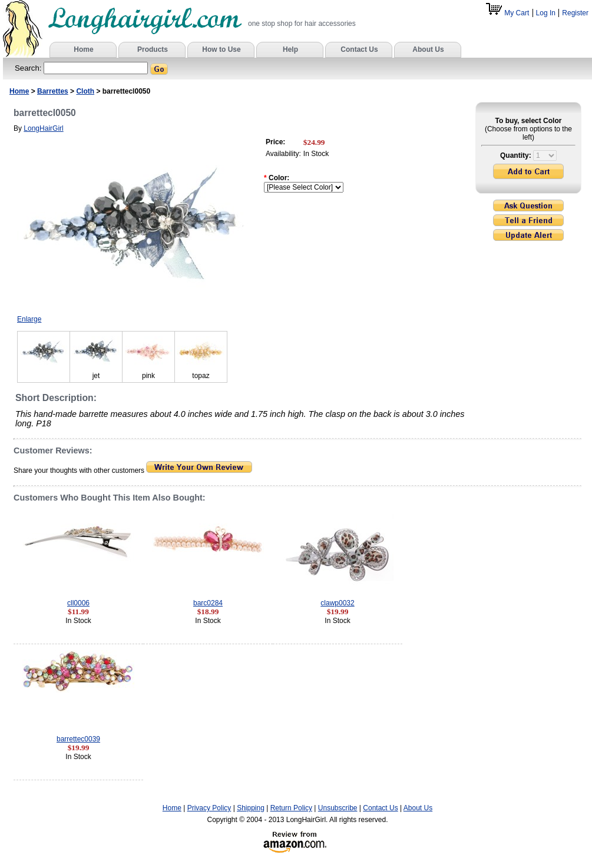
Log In (546, 13)
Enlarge (29, 319)
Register (575, 13)
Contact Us (380, 808)
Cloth (85, 91)
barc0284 (208, 603)
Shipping (251, 808)
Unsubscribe (338, 808)
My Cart (508, 13)
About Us (418, 808)
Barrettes (53, 91)
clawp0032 (337, 603)
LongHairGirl (43, 128)
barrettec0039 (78, 739)
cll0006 (78, 603)
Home (19, 91)
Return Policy (291, 808)
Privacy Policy (209, 808)
